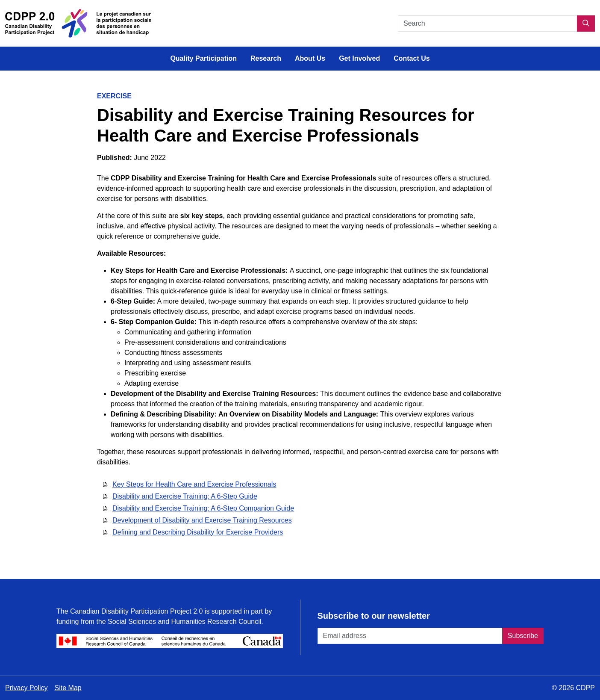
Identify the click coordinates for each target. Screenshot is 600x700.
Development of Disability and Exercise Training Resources (202, 520)
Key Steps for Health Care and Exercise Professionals (194, 484)
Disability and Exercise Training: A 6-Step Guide (185, 496)
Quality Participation (203, 58)
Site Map (68, 688)
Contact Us (412, 58)
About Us (310, 58)
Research (266, 58)
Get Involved (359, 58)
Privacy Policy (26, 688)
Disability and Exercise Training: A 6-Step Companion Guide (203, 508)
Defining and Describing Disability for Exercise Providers (198, 532)
